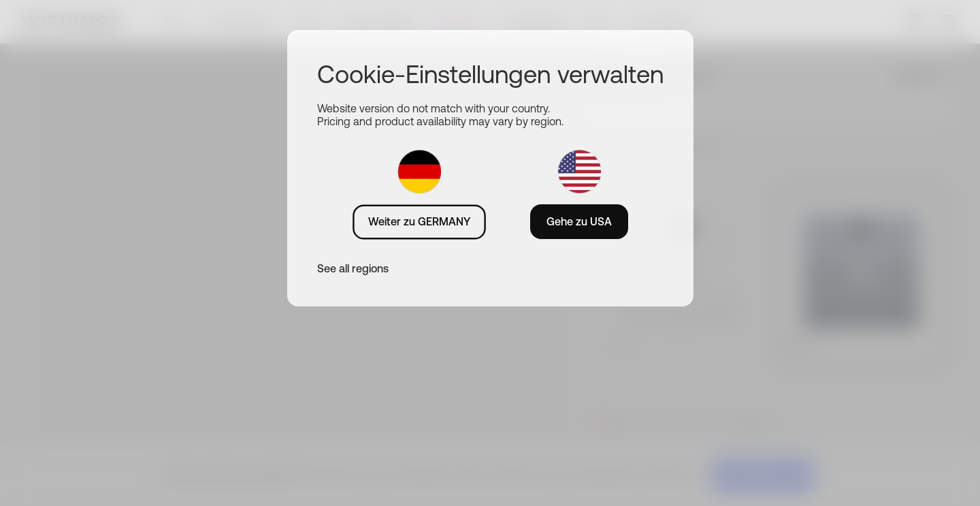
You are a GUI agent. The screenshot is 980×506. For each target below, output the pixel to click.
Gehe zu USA (579, 221)
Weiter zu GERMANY (419, 221)
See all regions (353, 268)
